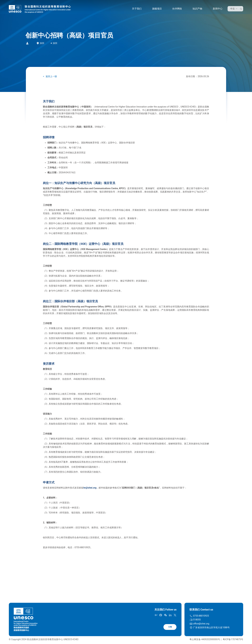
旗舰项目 (156, 9)
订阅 (168, 628)
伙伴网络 (176, 9)
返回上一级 (51, 76)
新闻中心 (217, 9)
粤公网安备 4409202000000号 (205, 639)
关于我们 (136, 9)
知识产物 (197, 9)
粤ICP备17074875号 (233, 639)
